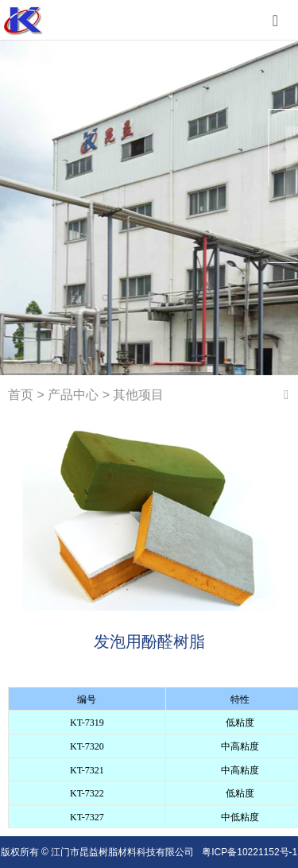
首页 (21, 395)
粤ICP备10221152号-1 (250, 852)
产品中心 (73, 395)
